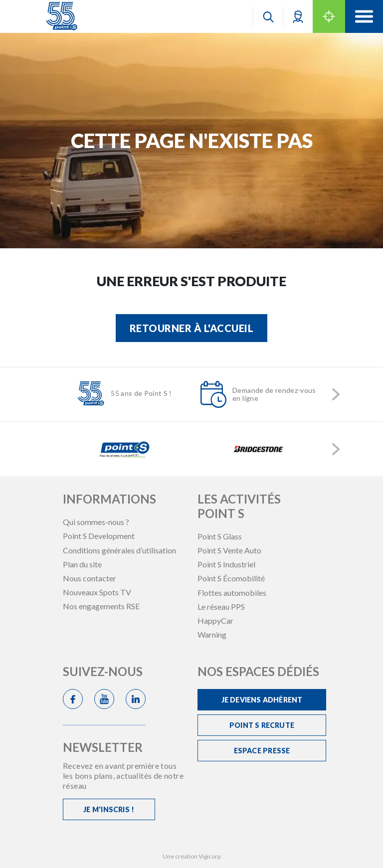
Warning (212, 634)
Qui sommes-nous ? (96, 522)
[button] (298, 16)
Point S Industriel (226, 564)
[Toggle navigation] (364, 16)
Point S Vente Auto (229, 550)
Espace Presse (262, 751)
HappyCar (215, 620)
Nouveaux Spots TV (97, 592)
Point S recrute (262, 725)
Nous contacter (90, 578)
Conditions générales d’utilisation (119, 550)
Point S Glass (220, 536)
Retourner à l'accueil (192, 328)
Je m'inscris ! (109, 809)
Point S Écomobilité (231, 578)
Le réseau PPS (221, 607)
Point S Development (99, 536)
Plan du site (82, 564)
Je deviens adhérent (262, 700)
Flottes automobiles (232, 593)
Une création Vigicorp (191, 856)
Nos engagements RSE (101, 606)
